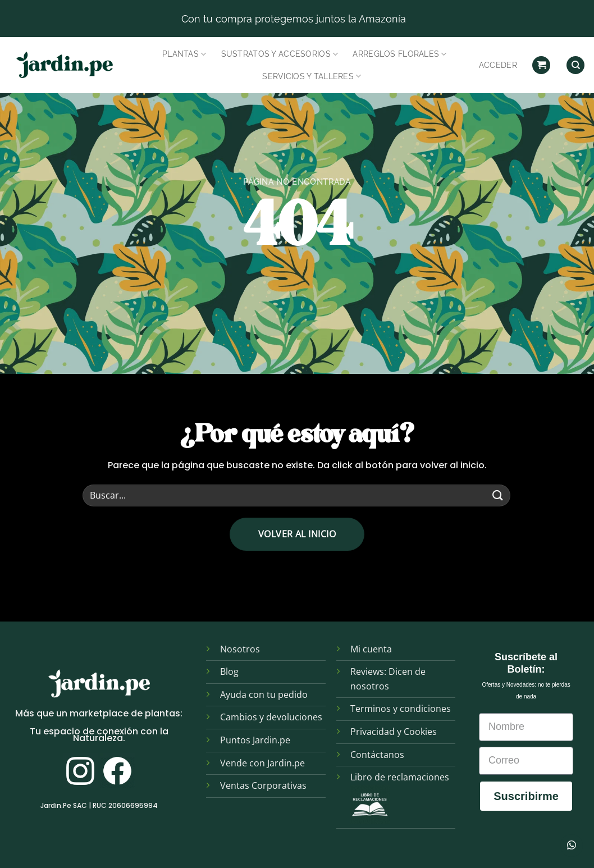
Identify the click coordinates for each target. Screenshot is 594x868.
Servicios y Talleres (312, 76)
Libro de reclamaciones (400, 777)
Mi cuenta (371, 649)
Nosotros (240, 649)
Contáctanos (377, 755)
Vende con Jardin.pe (262, 763)
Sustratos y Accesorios (280, 54)
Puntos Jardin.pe (255, 740)
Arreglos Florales (399, 54)
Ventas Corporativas (263, 785)
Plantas (184, 54)
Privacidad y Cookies (394, 732)
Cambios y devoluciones (271, 717)
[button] (541, 65)
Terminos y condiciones (401, 709)
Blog (229, 671)
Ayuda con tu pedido (264, 695)
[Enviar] (498, 495)
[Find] (575, 65)
